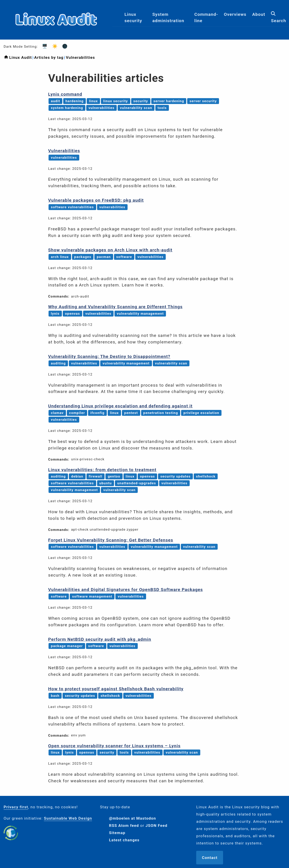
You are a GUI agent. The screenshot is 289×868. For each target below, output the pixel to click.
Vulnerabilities (80, 57)
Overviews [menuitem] (235, 16)
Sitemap (117, 833)
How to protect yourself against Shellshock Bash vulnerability (116, 689)
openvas (72, 314)
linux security (115, 101)
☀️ (54, 46)
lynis (55, 314)
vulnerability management (140, 314)
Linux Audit (21, 57)
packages (83, 257)
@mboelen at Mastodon (133, 818)
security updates (175, 476)
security (141, 101)
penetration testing (161, 413)
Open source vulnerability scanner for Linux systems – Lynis (114, 746)
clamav (57, 413)
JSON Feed (156, 825)
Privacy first (16, 807)
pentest (131, 413)
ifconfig (97, 413)
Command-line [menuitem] (206, 20)
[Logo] (56, 36)
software (124, 257)
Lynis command (65, 94)
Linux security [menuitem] (133, 20)
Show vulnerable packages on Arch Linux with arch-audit (110, 250)
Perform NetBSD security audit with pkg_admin (100, 639)
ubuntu (106, 483)
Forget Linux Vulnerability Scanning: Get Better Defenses (111, 540)
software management (92, 596)
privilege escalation (201, 413)
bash (55, 696)
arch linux (60, 257)
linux (93, 101)
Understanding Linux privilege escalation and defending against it (120, 406)
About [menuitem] (259, 16)
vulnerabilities (101, 108)
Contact (210, 858)
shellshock (206, 476)
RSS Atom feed (124, 825)
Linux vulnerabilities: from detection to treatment (102, 470)
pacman (104, 257)
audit (55, 101)
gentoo (114, 476)
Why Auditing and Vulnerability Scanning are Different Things (115, 307)
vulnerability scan (136, 108)
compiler (77, 413)
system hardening (67, 108)
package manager (67, 646)
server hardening (169, 101)
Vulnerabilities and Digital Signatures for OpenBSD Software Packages (125, 590)
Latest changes (124, 840)
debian (77, 476)
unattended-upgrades (137, 483)
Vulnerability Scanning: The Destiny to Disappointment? (109, 356)
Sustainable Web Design (68, 818)
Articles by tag (49, 57)
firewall (96, 476)
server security (203, 101)
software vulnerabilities (72, 207)
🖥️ (43, 46)
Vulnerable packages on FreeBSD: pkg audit (96, 200)
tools (162, 108)
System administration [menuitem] (168, 20)
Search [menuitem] (279, 19)
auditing (58, 363)
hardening (75, 101)
